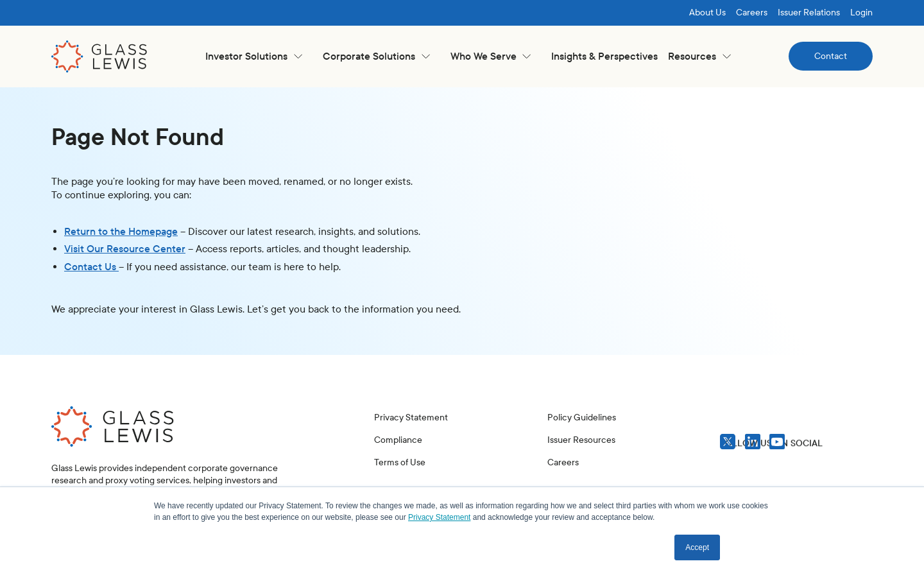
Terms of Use (400, 462)
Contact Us (91, 267)
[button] (254, 56)
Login (861, 13)
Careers (752, 13)
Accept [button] (697, 547)
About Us (707, 13)
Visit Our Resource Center (125, 249)
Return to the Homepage (121, 231)
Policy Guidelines (582, 418)
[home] (99, 56)
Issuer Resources (581, 440)
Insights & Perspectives (604, 56)
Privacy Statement (411, 418)
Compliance (398, 440)
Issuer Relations (809, 13)
